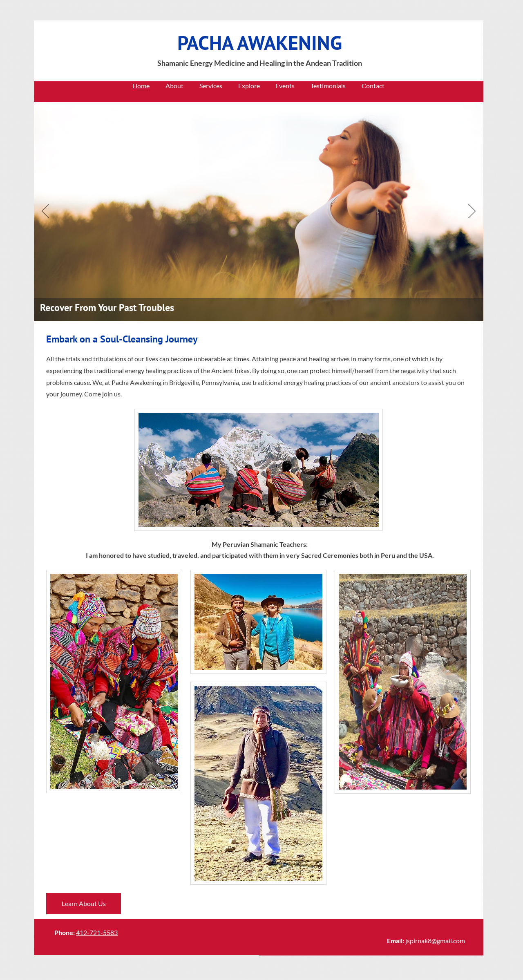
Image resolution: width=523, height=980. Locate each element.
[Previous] (45, 212)
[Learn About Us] (84, 904)
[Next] (472, 212)
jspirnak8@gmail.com (435, 941)
